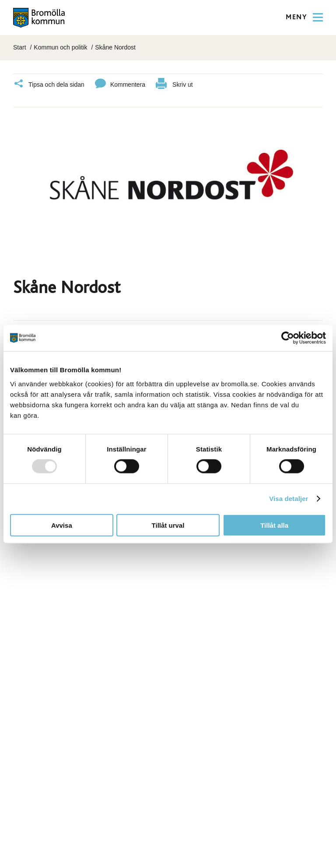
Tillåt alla (274, 525)
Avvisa (62, 525)
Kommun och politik (60, 47)
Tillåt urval (168, 525)
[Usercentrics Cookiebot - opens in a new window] (288, 338)
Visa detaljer (289, 499)
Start (20, 47)
